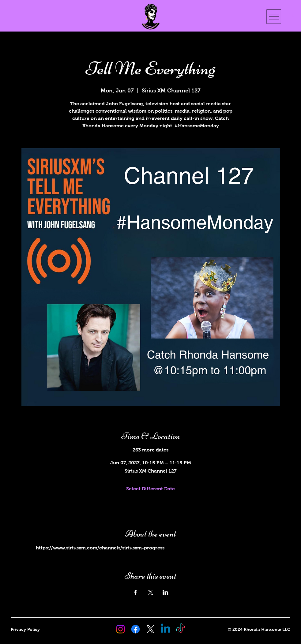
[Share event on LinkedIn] (166, 592)
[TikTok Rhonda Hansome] (181, 629)
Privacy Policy (25, 629)
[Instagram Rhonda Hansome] (120, 629)
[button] (291, 17)
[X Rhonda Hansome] (150, 629)
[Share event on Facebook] (135, 592)
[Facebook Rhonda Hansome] (135, 629)
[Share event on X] (150, 592)
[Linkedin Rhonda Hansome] (166, 629)
